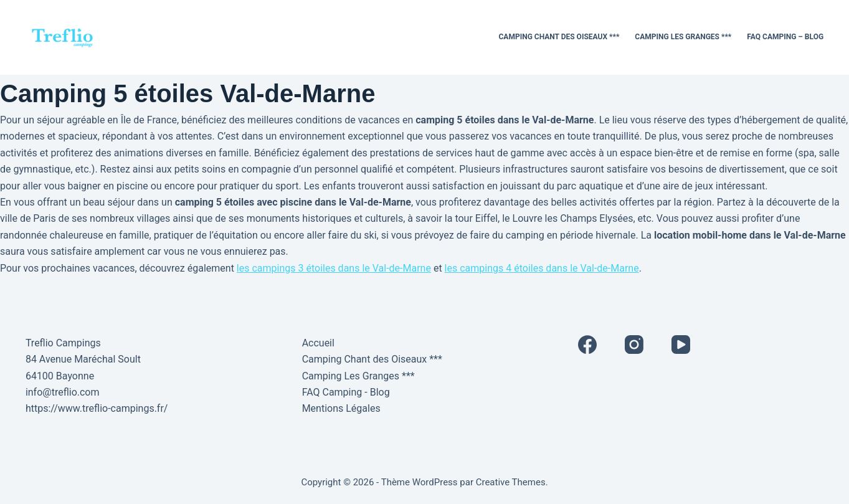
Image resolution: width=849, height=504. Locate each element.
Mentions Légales (341, 408)
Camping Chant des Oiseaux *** (559, 37)
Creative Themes (511, 482)
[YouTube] (681, 345)
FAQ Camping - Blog (346, 392)
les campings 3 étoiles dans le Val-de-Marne (334, 268)
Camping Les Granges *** (683, 37)
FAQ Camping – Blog (785, 37)
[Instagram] (634, 345)
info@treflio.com (63, 392)
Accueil (318, 343)
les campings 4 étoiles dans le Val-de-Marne (542, 268)
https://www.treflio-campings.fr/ (97, 408)
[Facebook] (587, 345)
